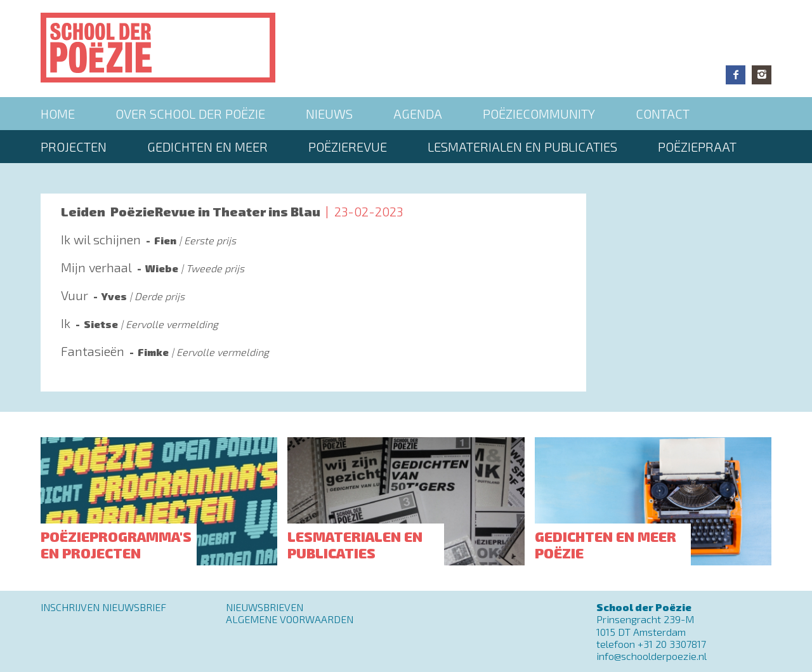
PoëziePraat (697, 147)
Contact (663, 114)
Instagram (762, 75)
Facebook (736, 75)
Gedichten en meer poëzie (606, 544)
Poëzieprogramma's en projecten (116, 544)
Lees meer (313, 246)
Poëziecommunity (539, 114)
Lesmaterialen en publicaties (522, 147)
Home (58, 114)
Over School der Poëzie (190, 114)
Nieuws (329, 114)
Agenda (418, 114)
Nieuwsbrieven (265, 607)
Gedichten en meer (207, 147)
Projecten (74, 147)
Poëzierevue (348, 147)
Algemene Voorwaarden (290, 619)
